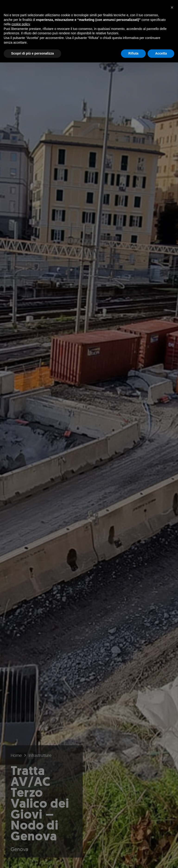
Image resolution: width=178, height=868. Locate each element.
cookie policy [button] (21, 24)
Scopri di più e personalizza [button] (32, 53)
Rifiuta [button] (133, 53)
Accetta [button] (161, 53)
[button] (172, 7)
